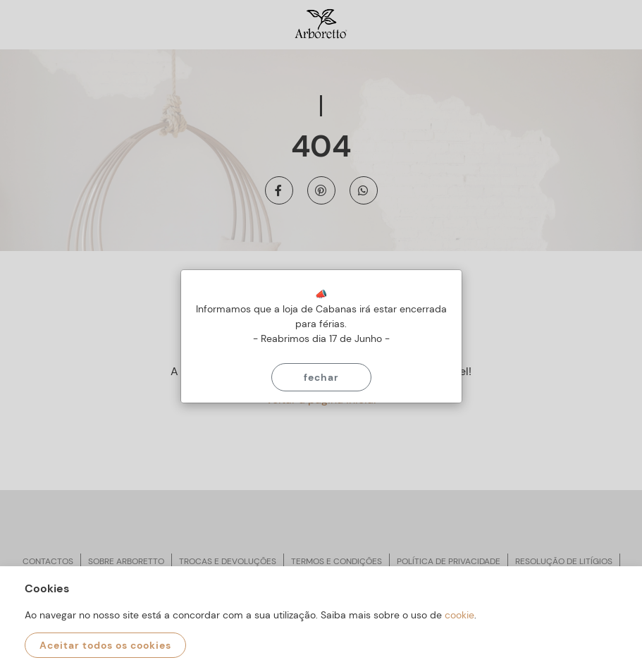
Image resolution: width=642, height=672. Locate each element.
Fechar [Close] (321, 377)
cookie (459, 615)
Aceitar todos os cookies (105, 645)
